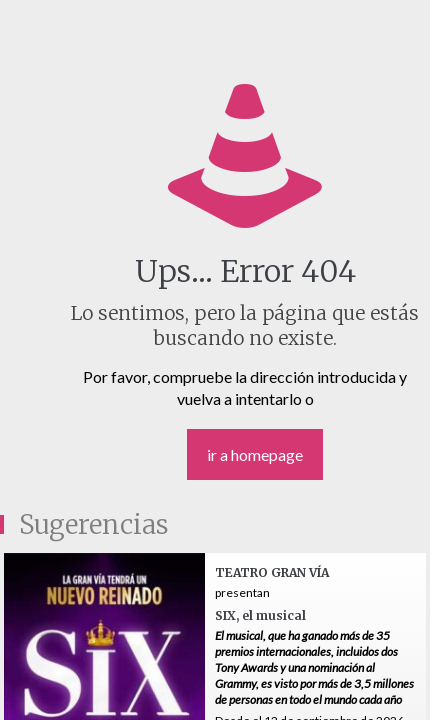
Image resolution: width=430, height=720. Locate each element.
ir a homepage (255, 454)
